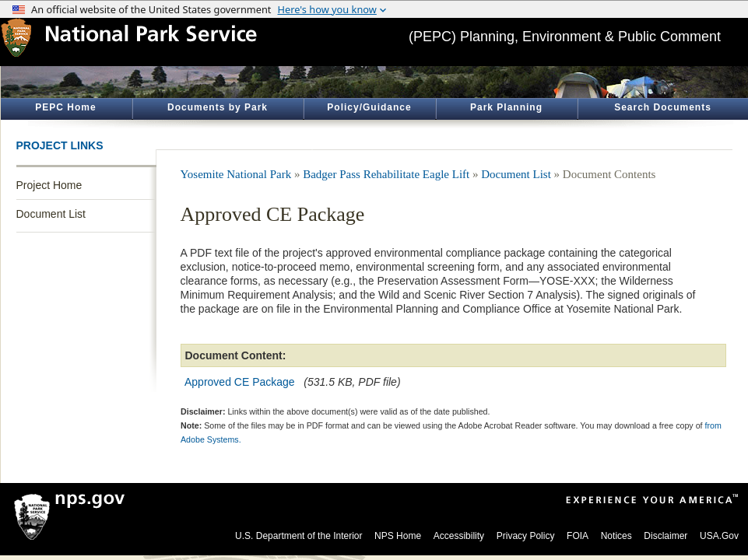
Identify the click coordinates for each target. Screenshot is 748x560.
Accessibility (459, 536)
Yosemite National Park (236, 174)
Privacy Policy (526, 536)
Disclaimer (665, 536)
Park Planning (506, 107)
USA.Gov (719, 536)
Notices (616, 536)
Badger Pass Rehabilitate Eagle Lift (386, 174)
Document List (51, 214)
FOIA (578, 536)
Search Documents (663, 107)
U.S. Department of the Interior (298, 536)
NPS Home (398, 536)
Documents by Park (218, 107)
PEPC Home (65, 107)
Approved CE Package (240, 382)
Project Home (49, 185)
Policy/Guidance (369, 107)
